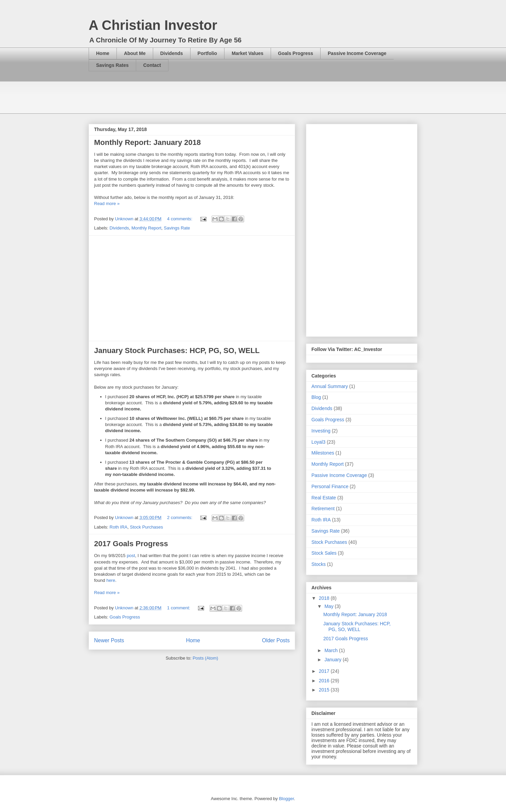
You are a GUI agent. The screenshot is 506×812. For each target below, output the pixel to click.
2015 (325, 690)
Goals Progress (296, 53)
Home (103, 53)
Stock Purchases (147, 527)
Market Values (247, 53)
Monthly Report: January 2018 (147, 142)
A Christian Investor (153, 25)
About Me (135, 53)
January (333, 660)
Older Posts (276, 640)
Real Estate (324, 498)
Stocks (319, 564)
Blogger (286, 799)
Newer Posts (109, 640)
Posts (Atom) (205, 658)
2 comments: (180, 518)
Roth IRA (119, 527)
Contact (152, 65)
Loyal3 (318, 442)
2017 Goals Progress (131, 544)
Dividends (172, 53)
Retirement (323, 509)
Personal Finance (330, 486)
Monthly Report (146, 228)
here (111, 580)
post (131, 556)
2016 (325, 681)
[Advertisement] (212, 97)
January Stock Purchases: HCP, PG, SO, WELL (177, 350)
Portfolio (207, 53)
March (332, 650)
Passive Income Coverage (357, 53)
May (329, 606)
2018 (325, 598)
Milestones (323, 453)
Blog (316, 397)
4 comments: (180, 219)
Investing (321, 431)
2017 (325, 671)
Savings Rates (112, 65)
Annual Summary (330, 386)
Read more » (107, 204)
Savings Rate (177, 228)
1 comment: (179, 608)
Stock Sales (324, 553)
